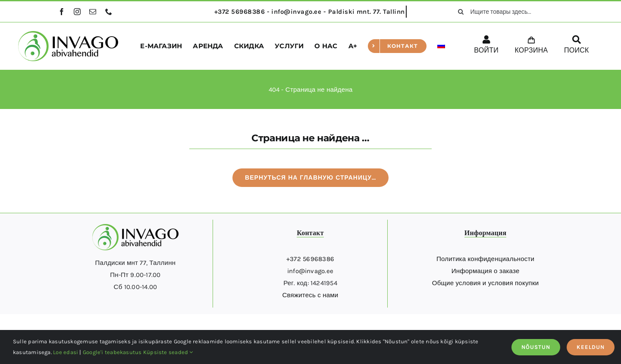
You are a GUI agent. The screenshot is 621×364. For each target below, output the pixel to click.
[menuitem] (441, 46)
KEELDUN (591, 347)
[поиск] (461, 12)
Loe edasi (66, 352)
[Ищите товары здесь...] (507, 12)
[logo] (68, 34)
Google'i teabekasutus (112, 352)
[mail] (93, 12)
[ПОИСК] (577, 46)
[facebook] (62, 12)
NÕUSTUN (536, 347)
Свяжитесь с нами (310, 295)
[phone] (109, 12)
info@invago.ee (310, 271)
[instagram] (77, 12)
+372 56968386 (310, 259)
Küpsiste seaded (168, 352)
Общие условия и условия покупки (486, 283)
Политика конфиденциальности (485, 259)
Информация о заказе (486, 271)
